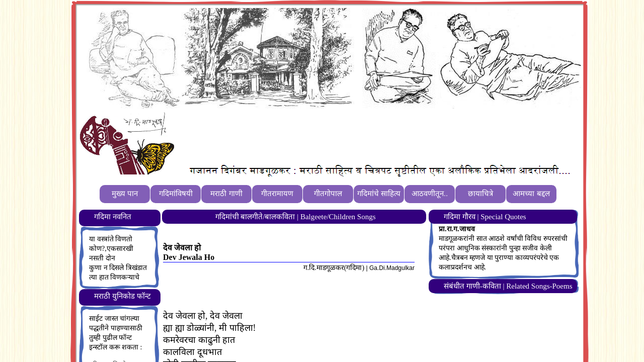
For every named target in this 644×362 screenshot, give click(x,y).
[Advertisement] (362, 136)
